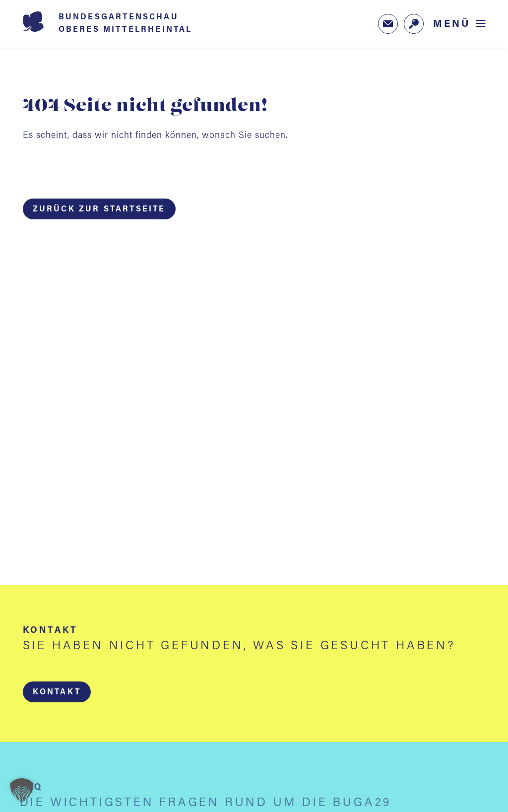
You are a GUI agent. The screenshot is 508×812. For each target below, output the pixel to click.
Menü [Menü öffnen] (452, 24)
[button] (56, 692)
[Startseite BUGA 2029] (122, 24)
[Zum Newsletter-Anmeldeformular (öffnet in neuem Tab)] (388, 24)
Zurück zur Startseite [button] (99, 209)
